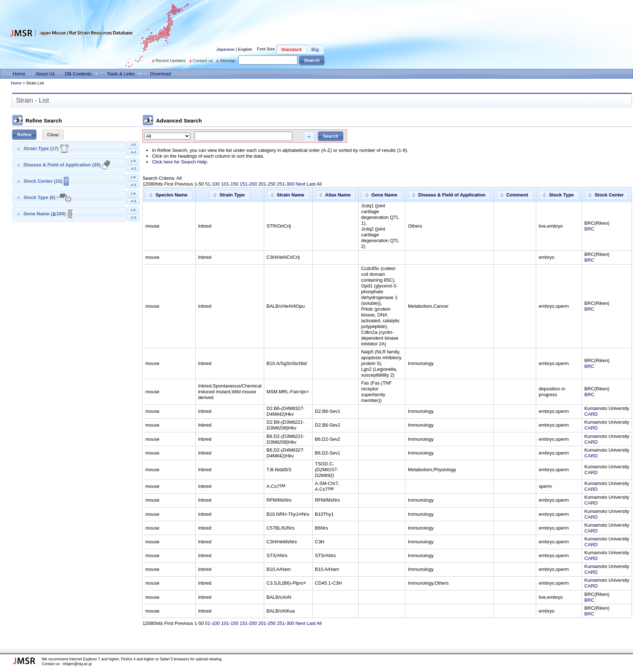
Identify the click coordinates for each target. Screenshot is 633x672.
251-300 (286, 184)
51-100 (212, 184)
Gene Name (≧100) (48, 214)
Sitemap (227, 60)
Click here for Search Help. (180, 162)
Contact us (203, 60)
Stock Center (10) (46, 181)
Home (16, 83)
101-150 (230, 184)
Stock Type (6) (47, 197)
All (319, 184)
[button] (291, 49)
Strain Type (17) (46, 148)
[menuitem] (19, 74)
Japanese (226, 49)
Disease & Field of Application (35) (67, 165)
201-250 (267, 184)
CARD (591, 414)
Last (311, 184)
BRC (589, 229)
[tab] (70, 149)
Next (301, 184)
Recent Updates (171, 60)
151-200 (249, 184)
